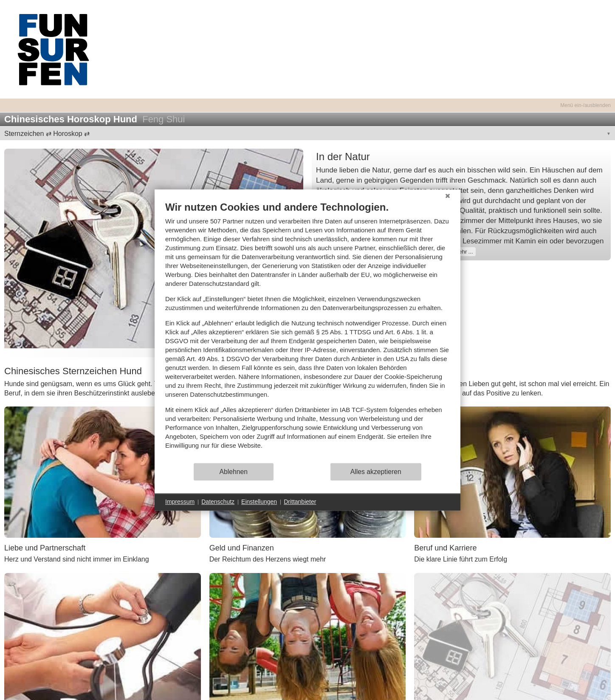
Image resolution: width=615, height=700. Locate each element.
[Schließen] (448, 196)
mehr (461, 252)
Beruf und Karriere (445, 548)
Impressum (180, 502)
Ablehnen (234, 472)
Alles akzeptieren (376, 472)
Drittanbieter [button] (300, 502)
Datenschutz (218, 502)
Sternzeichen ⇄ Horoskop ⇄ (47, 134)
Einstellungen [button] (259, 502)
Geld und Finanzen (242, 548)
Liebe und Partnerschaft (45, 548)
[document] (307, 332)
